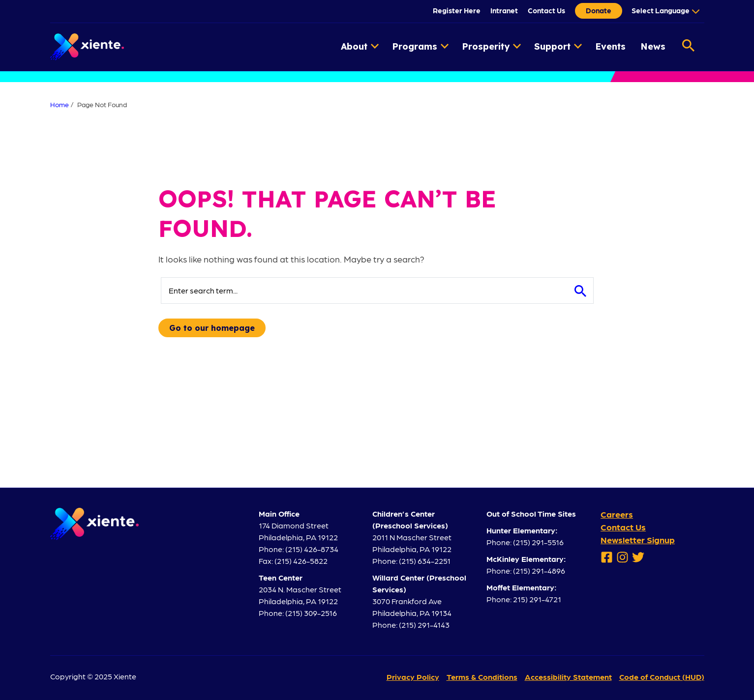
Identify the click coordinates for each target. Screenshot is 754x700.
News (653, 46)
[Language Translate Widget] (664, 10)
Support (558, 46)
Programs (420, 46)
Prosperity (491, 46)
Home (60, 104)
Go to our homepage (212, 328)
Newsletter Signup (638, 540)
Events (610, 46)
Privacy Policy (413, 677)
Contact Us (546, 10)
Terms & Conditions (482, 677)
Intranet (504, 10)
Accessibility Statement (568, 677)
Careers (617, 514)
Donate (599, 10)
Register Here (457, 10)
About (360, 46)
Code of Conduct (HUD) (662, 677)
